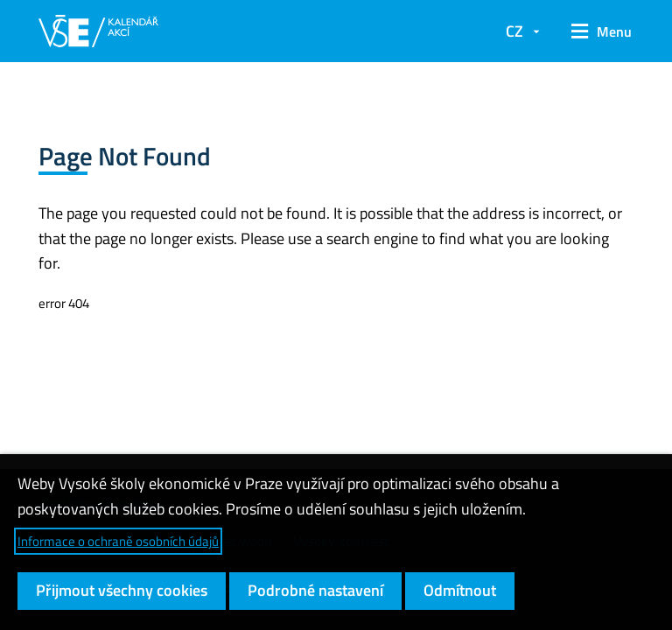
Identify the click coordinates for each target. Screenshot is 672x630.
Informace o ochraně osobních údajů (118, 541)
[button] (595, 31)
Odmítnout (460, 590)
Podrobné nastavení (315, 590)
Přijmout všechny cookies (122, 590)
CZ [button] (514, 31)
